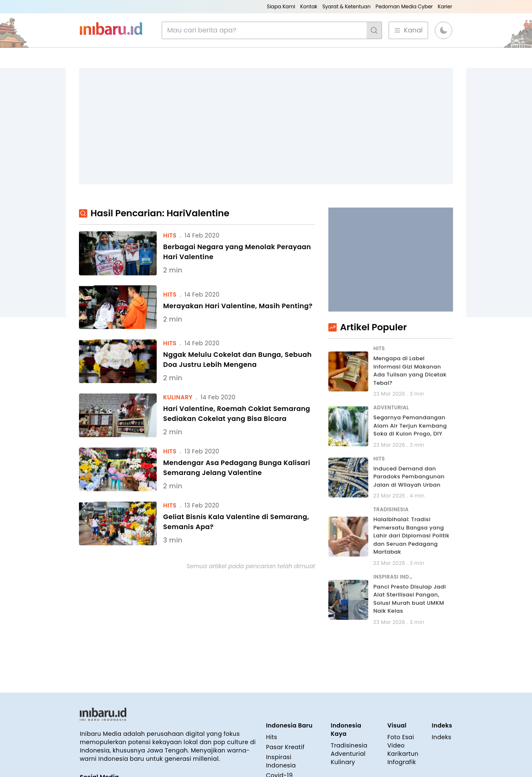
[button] (443, 30)
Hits (272, 737)
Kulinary (343, 762)
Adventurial (348, 754)
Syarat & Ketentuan (346, 6)
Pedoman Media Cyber (404, 6)
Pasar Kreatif (285, 747)
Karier (445, 6)
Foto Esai (401, 737)
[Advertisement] (266, 126)
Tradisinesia (349, 745)
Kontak (309, 6)
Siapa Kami (281, 6)
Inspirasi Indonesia (281, 761)
